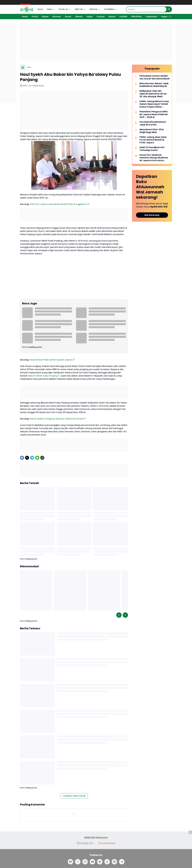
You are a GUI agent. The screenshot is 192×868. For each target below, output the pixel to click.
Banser (112, 17)
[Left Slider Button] (119, 615)
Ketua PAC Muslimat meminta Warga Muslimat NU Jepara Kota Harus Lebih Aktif (154, 158)
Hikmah (79, 17)
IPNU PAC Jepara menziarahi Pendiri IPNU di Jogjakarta (58, 204)
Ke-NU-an (65, 9)
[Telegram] (32, 458)
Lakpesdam (151, 17)
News (51, 9)
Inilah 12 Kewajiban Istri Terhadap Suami (152, 149)
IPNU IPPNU (137, 17)
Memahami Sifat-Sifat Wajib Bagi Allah (152, 131)
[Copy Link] (42, 458)
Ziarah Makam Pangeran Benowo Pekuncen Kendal (57, 419)
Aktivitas (95, 9)
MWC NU (80, 9)
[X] (27, 458)
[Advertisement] (96, 42)
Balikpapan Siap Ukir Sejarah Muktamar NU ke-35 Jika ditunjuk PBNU (153, 94)
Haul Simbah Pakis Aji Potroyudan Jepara (51, 360)
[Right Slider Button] (169, 17)
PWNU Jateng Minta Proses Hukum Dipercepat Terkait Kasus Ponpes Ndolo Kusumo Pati (154, 104)
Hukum (45, 17)
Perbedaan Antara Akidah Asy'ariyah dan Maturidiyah (155, 77)
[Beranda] (23, 67)
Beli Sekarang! (152, 215)
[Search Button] (169, 9)
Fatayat (101, 17)
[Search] (146, 9)
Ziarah (68, 17)
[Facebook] (22, 458)
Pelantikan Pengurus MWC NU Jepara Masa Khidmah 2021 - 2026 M (154, 114)
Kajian (90, 17)
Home (40, 9)
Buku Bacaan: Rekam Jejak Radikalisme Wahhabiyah (154, 85)
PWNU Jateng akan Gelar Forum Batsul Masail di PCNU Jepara (153, 140)
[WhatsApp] (37, 458)
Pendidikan (111, 9)
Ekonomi (57, 17)
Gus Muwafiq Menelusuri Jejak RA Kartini (153, 123)
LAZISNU (123, 17)
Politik (35, 17)
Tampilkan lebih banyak (74, 796)
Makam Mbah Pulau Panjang (43, 376)
